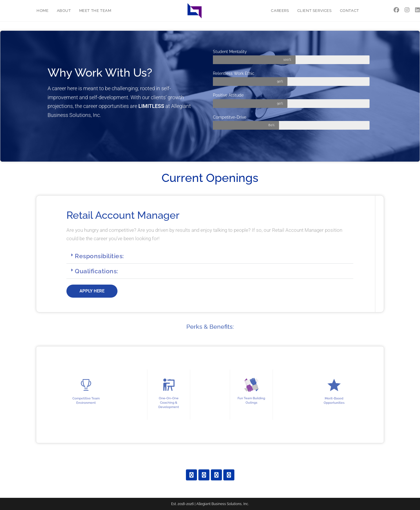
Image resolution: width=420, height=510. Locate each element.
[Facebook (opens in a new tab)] (396, 10)
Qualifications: (97, 271)
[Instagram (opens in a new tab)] (407, 10)
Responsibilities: (99, 256)
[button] (210, 256)
